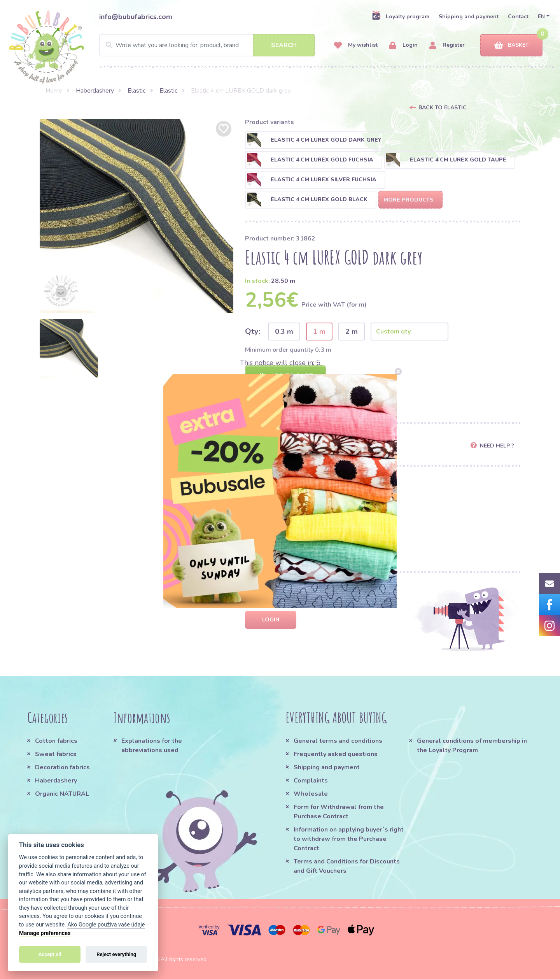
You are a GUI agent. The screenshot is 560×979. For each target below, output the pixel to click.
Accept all (50, 954)
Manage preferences (45, 933)
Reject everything (116, 954)
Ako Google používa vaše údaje (106, 925)
